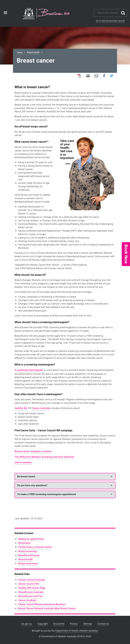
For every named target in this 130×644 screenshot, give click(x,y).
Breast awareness (28, 563)
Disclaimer (59, 624)
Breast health (33, 52)
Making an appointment (31, 539)
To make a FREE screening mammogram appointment (65, 494)
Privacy (74, 624)
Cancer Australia (41, 408)
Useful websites (23, 462)
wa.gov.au (27, 624)
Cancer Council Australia (32, 580)
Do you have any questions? (65, 485)
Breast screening (27, 551)
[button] (126, 254)
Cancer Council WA (29, 584)
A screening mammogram (29, 370)
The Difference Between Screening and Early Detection (44, 457)
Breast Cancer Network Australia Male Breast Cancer (47, 608)
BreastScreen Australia (31, 592)
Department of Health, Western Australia (77, 631)
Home (20, 52)
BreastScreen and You (30, 596)
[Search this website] (108, 13)
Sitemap (88, 624)
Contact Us (103, 624)
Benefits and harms (29, 555)
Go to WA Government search (110, 21)
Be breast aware (65, 477)
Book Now (126, 254)
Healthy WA (21, 408)
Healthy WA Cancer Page (32, 588)
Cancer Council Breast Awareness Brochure (42, 604)
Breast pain (24, 543)
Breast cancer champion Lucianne (33, 451)
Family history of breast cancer (35, 547)
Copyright (43, 624)
